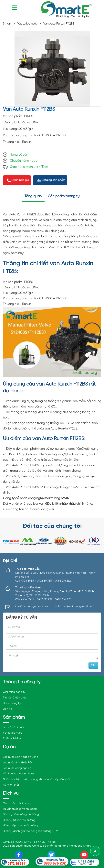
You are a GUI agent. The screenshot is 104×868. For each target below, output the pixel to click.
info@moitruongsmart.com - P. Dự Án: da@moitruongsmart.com (55, 606)
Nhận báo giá (20, 180)
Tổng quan (33, 196)
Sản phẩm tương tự (64, 196)
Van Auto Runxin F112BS (59, 24)
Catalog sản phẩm (53, 180)
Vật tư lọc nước (27, 24)
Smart (7, 24)
